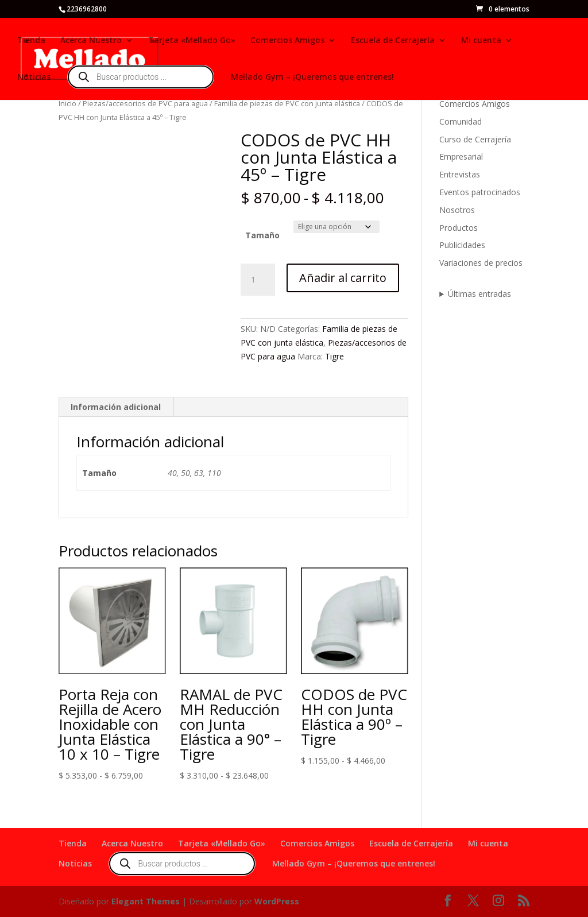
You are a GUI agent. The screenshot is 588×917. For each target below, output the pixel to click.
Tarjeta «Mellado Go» (192, 41)
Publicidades (462, 245)
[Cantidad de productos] (258, 280)
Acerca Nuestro (91, 41)
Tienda (31, 41)
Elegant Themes (146, 901)
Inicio (67, 103)
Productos (459, 228)
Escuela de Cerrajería (393, 41)
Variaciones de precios (481, 263)
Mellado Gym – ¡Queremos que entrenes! (312, 78)
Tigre (334, 356)
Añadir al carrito (343, 278)
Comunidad (461, 121)
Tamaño (262, 235)
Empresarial (461, 156)
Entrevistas (460, 174)
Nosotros (457, 210)
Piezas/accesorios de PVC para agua (145, 103)
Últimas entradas (479, 294)
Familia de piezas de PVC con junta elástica (287, 103)
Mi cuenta (481, 41)
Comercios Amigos (287, 41)
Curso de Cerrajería (475, 139)
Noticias (34, 78)
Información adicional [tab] (116, 407)
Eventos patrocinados (480, 192)
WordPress (277, 901)
